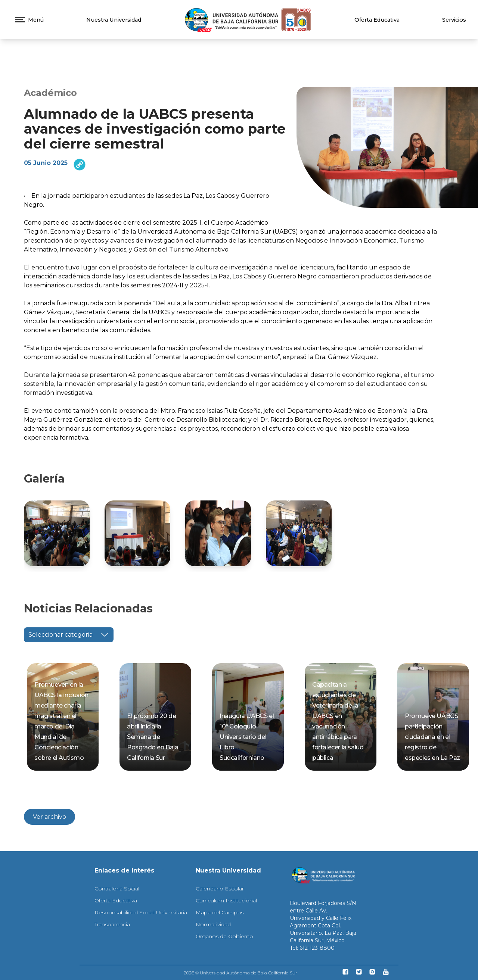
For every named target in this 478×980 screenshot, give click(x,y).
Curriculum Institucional (226, 901)
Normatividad (213, 924)
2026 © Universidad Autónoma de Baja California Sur (240, 973)
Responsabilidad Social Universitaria (141, 912)
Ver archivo (49, 817)
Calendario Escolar (220, 889)
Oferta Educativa (377, 20)
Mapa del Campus (220, 912)
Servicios (454, 20)
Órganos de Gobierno (224, 936)
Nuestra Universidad (114, 20)
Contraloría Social (117, 889)
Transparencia (112, 924)
